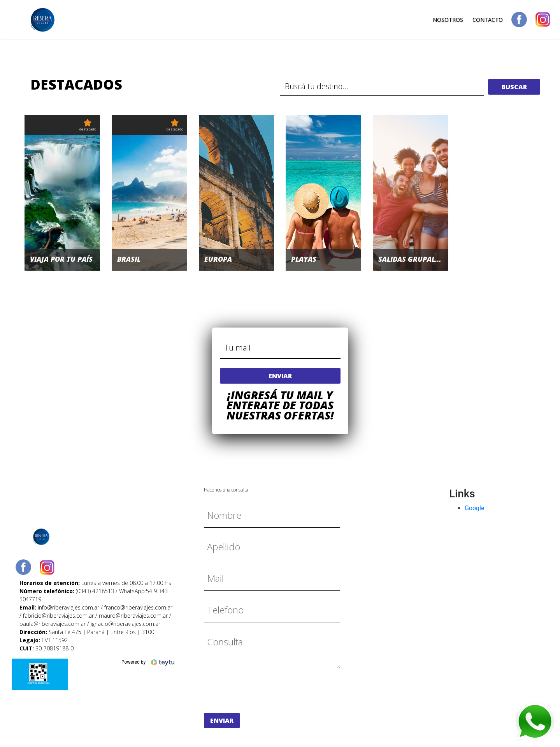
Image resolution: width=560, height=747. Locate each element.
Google (475, 508)
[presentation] (263, 691)
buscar (514, 87)
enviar (280, 376)
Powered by (148, 662)
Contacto (488, 20)
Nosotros (448, 20)
